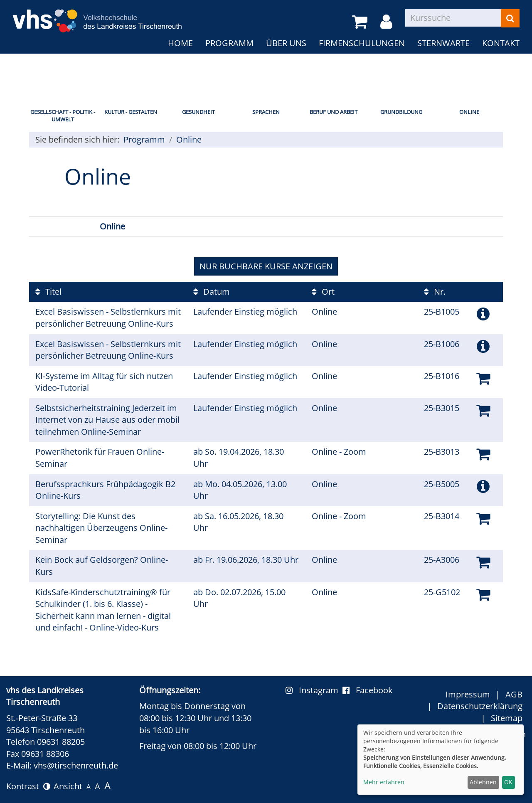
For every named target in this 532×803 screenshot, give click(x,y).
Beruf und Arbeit (334, 112)
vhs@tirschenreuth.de (76, 765)
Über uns (286, 43)
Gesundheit (198, 112)
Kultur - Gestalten (131, 112)
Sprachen (266, 112)
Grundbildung (401, 112)
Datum (212, 292)
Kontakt (501, 43)
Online (469, 112)
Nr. (435, 292)
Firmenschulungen (362, 43)
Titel (48, 292)
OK (508, 782)
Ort (323, 292)
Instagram (314, 690)
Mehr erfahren (384, 782)
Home (180, 43)
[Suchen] (510, 18)
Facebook (368, 690)
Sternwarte (443, 43)
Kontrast (28, 786)
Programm (229, 43)
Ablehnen (483, 782)
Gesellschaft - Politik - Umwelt (63, 116)
